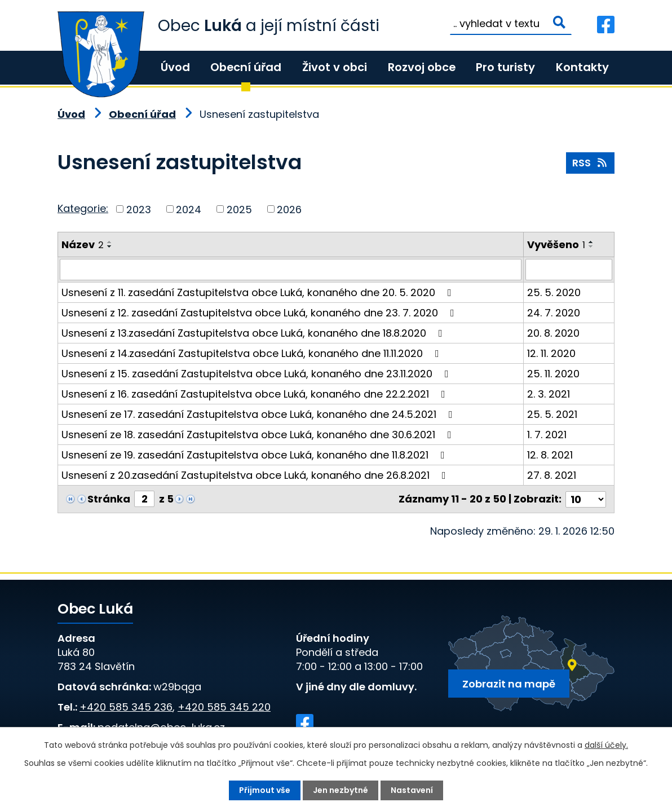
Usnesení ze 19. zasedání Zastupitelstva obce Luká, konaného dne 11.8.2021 (255, 455)
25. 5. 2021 (552, 414)
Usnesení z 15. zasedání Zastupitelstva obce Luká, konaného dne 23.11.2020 (257, 374)
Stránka (109, 499)
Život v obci (335, 67)
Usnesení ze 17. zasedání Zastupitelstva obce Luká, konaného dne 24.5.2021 (259, 414)
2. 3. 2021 (549, 394)
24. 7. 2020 (554, 313)
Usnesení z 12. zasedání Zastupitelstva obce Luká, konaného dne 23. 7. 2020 (260, 313)
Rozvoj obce (422, 67)
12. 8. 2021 (550, 455)
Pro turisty (505, 67)
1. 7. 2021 (547, 435)
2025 (239, 209)
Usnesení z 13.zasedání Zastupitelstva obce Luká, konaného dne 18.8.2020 (254, 333)
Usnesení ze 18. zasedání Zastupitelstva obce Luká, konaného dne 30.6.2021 (259, 435)
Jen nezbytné (341, 790)
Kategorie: (83, 208)
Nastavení (412, 790)
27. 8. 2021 (552, 475)
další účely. (606, 745)
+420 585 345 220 (224, 707)
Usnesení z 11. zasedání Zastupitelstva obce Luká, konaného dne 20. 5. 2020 (259, 292)
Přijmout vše (265, 790)
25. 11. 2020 (553, 374)
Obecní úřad (246, 67)
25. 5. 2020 (554, 292)
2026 (289, 209)
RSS (591, 163)
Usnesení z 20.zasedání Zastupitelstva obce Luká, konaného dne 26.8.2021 (256, 475)
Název (83, 244)
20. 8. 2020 (553, 333)
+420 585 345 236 (126, 707)
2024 (189, 209)
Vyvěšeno (556, 244)
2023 (139, 209)
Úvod (175, 67)
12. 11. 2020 (551, 353)
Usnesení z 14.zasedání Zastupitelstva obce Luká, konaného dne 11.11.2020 (253, 353)
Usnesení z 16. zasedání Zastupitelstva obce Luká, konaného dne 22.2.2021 (256, 394)
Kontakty (582, 67)
